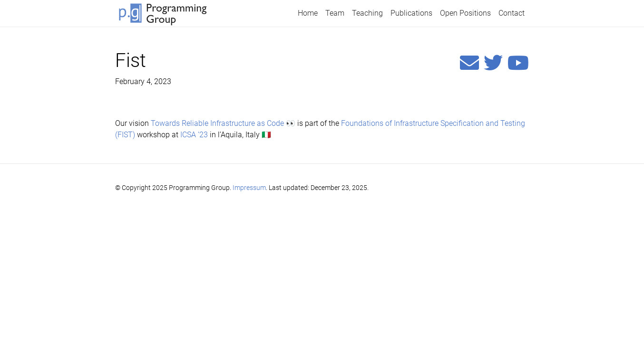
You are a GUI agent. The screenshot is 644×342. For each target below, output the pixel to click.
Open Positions (465, 13)
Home (308, 13)
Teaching (367, 13)
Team (335, 13)
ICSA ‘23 (194, 135)
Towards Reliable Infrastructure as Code (217, 123)
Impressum (249, 188)
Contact (512, 13)
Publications (411, 13)
